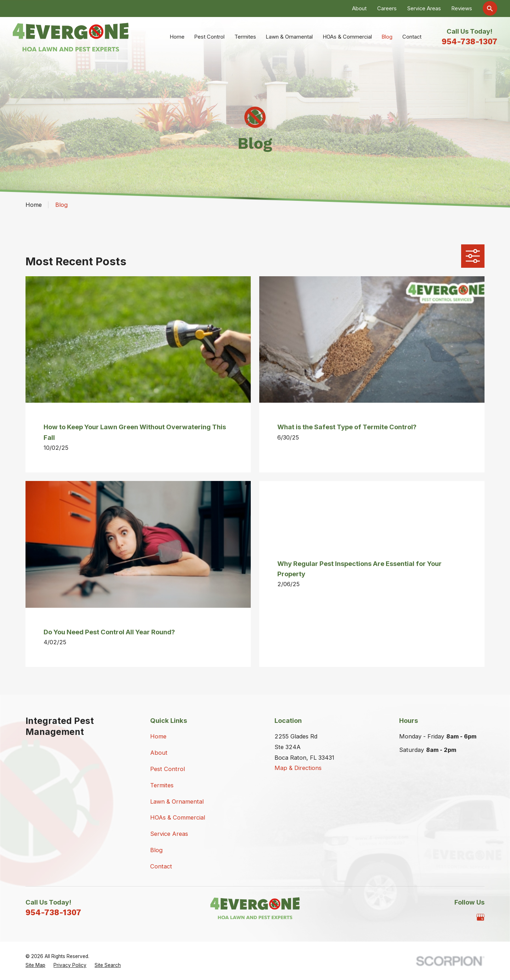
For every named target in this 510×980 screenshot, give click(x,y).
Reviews (462, 9)
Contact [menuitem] (412, 37)
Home (158, 736)
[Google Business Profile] (480, 917)
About (359, 9)
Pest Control (168, 769)
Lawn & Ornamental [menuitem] (289, 37)
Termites (162, 785)
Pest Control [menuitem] (209, 37)
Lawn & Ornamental (177, 801)
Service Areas (424, 9)
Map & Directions (298, 768)
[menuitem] (35, 965)
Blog (156, 850)
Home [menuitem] (177, 37)
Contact (161, 866)
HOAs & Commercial (178, 817)
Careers (387, 9)
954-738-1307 (469, 41)
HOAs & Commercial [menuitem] (347, 37)
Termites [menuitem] (245, 37)
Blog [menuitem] (387, 37)
